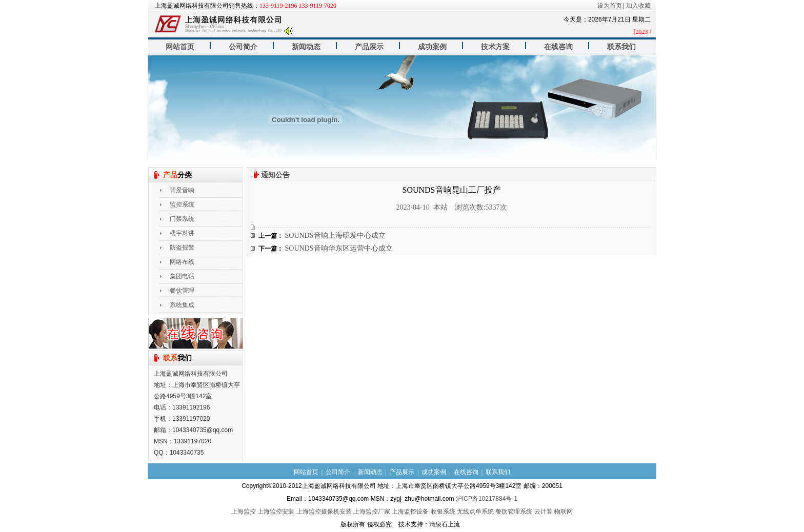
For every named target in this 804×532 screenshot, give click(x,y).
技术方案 (495, 47)
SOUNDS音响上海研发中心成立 (335, 236)
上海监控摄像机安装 (324, 511)
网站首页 (180, 47)
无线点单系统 (475, 511)
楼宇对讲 (182, 233)
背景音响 (182, 190)
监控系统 (182, 204)
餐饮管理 (182, 291)
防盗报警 (182, 248)
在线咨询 (558, 47)
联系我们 (621, 47)
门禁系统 (182, 219)
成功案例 (432, 47)
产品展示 (369, 47)
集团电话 (182, 276)
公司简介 (243, 47)
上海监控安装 (276, 511)
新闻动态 (306, 47)
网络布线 (182, 262)
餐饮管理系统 (514, 511)
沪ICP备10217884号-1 (487, 499)
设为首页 (610, 6)
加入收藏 (638, 6)
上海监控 (244, 511)
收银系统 (443, 511)
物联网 (564, 511)
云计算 (544, 511)
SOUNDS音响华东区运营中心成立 (339, 248)
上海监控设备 (410, 511)
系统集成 (182, 305)
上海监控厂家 (372, 511)
